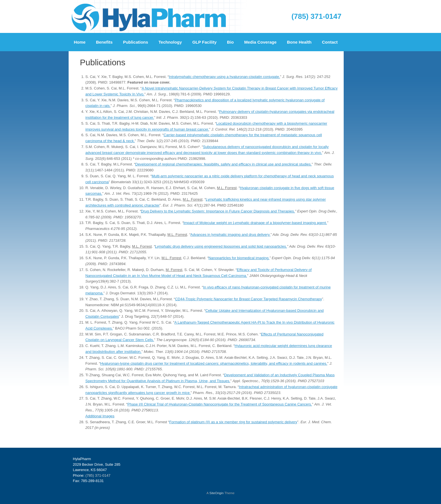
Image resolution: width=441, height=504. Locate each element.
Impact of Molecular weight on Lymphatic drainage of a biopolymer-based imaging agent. (255, 223)
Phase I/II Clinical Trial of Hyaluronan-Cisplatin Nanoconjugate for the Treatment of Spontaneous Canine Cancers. (220, 404)
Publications (135, 42)
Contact (330, 42)
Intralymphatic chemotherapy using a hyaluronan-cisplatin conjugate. (224, 77)
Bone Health (299, 42)
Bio (230, 42)
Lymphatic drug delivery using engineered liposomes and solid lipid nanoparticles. (221, 246)
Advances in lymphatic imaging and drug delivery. (230, 235)
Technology (170, 42)
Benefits (104, 42)
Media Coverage (260, 42)
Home (80, 42)
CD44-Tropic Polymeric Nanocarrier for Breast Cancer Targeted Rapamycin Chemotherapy (248, 299)
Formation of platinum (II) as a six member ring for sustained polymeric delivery (233, 422)
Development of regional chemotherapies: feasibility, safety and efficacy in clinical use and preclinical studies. (223, 164)
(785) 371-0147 (316, 16)
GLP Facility (204, 42)
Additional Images (100, 416)
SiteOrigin (216, 493)
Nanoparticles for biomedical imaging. (239, 258)
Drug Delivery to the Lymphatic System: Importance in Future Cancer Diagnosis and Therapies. (218, 211)
